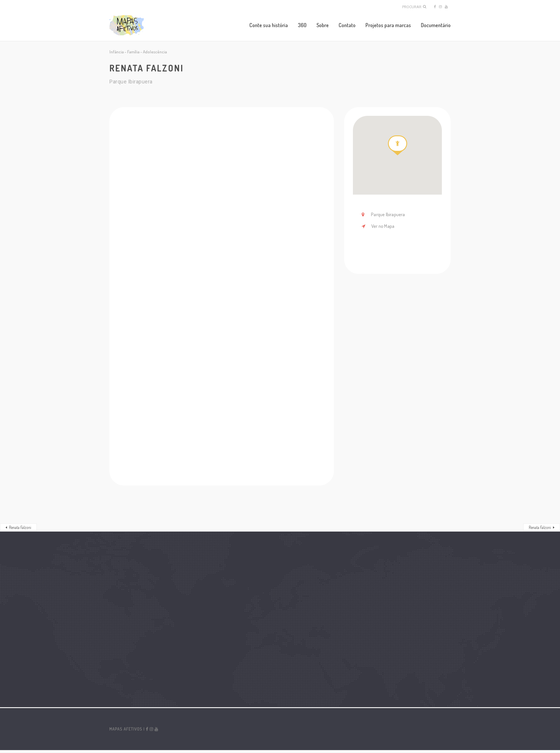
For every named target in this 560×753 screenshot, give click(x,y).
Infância (117, 52)
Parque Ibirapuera (388, 214)
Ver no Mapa (383, 226)
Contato (347, 25)
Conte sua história (269, 25)
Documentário (436, 25)
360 (302, 25)
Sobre (323, 25)
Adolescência (155, 52)
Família (133, 52)
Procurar (414, 7)
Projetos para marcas (388, 25)
